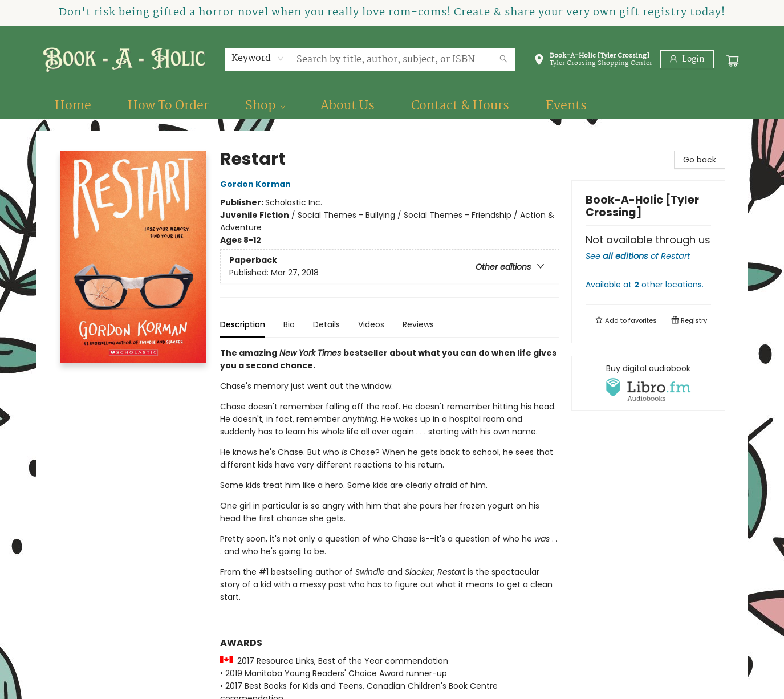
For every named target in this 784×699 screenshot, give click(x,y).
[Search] (503, 59)
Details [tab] (326, 324)
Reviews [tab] (418, 324)
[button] (593, 62)
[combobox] (258, 59)
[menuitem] (73, 106)
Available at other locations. (645, 285)
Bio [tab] (289, 324)
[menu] (392, 106)
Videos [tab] (371, 324)
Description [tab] (243, 324)
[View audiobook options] (648, 383)
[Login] (687, 59)
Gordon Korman (257, 184)
